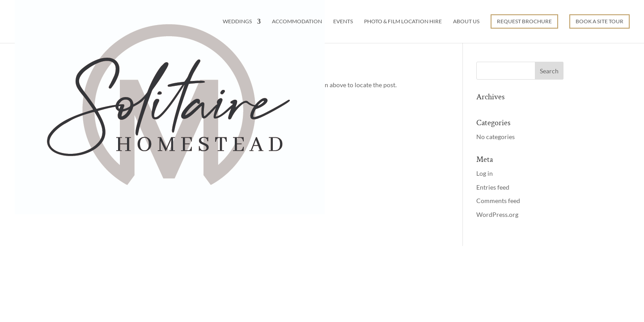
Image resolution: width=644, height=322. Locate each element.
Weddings (237, 21)
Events (343, 21)
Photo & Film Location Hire (403, 21)
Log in (485, 173)
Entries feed (493, 187)
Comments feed (498, 201)
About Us (466, 21)
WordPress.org (497, 214)
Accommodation (297, 21)
